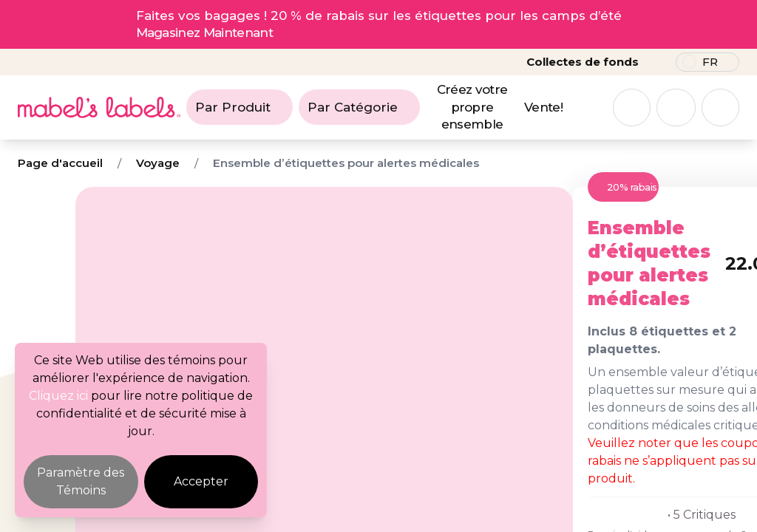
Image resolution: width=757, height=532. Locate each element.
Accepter (201, 481)
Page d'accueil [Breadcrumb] (60, 163)
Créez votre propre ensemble (472, 107)
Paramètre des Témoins (81, 481)
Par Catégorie (359, 107)
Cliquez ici (58, 396)
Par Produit (240, 107)
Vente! (543, 107)
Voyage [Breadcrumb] (158, 163)
